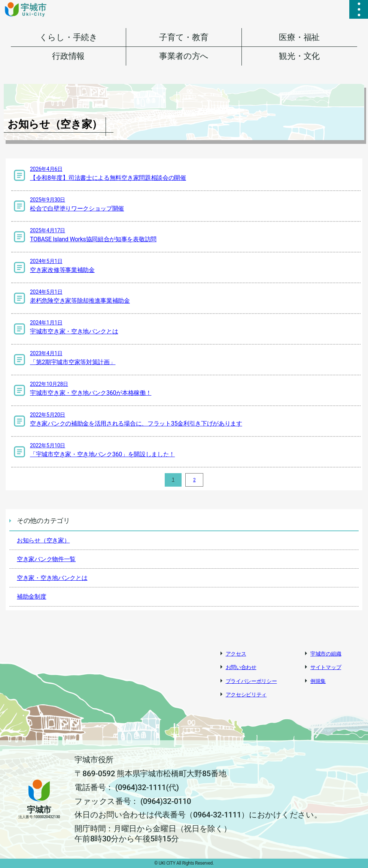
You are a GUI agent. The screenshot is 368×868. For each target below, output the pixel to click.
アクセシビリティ (246, 695)
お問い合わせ (241, 667)
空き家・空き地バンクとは (52, 578)
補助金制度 (32, 597)
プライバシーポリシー (251, 681)
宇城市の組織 (326, 654)
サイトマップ (326, 667)
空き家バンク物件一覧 (46, 559)
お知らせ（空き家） (43, 540)
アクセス (236, 654)
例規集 (318, 681)
